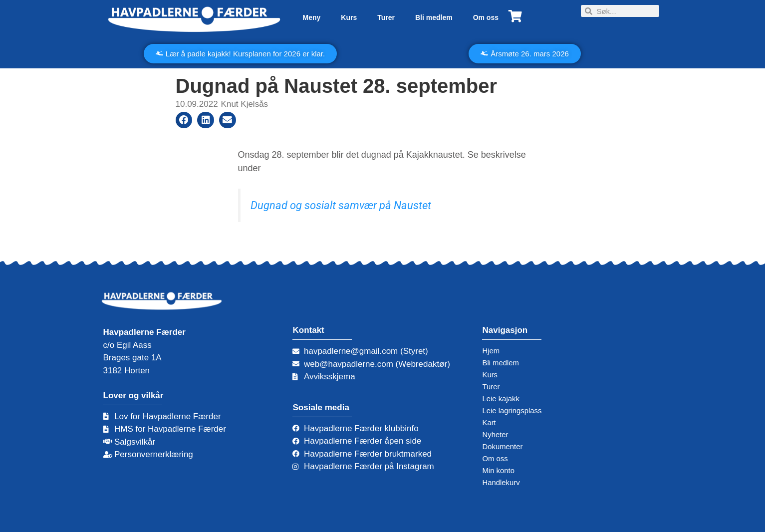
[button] (184, 120)
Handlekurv (504, 482)
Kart (490, 422)
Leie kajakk (503, 399)
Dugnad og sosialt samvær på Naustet (341, 205)
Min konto (501, 470)
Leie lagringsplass (516, 410)
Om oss (486, 17)
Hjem (492, 351)
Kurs (349, 17)
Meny (311, 17)
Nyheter (497, 434)
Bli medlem (434, 17)
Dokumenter (505, 446)
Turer (386, 17)
